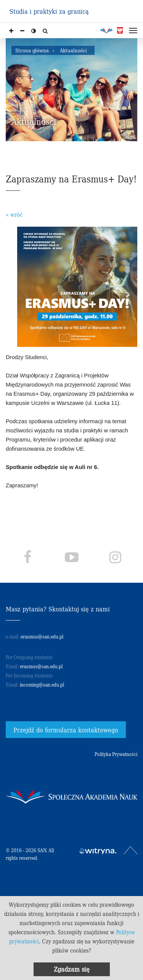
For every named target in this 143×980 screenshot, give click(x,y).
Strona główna (32, 50)
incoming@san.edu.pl (42, 684)
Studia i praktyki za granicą (49, 11)
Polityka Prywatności (116, 754)
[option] (71, 90)
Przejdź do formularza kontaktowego (66, 730)
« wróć (14, 214)
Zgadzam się (72, 969)
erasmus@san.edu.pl (42, 636)
